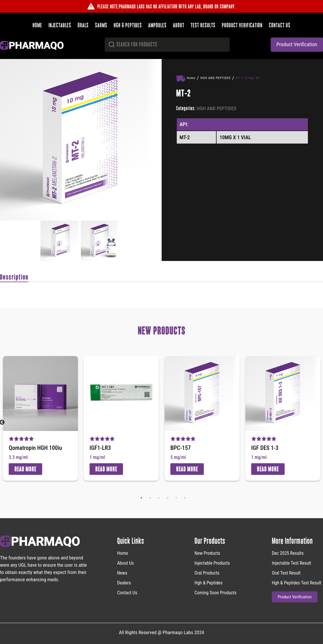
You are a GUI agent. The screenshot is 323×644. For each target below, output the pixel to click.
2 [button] (150, 498)
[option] (81, 140)
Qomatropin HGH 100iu (35, 448)
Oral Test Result (286, 573)
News (122, 573)
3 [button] (159, 498)
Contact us (280, 25)
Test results (203, 25)
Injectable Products (212, 563)
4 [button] (167, 498)
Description (14, 277)
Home (37, 25)
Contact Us (127, 593)
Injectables (60, 25)
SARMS (101, 25)
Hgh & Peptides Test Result (297, 583)
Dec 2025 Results (288, 553)
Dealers (124, 583)
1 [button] (141, 498)
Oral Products (207, 573)
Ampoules (157, 25)
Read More (25, 469)
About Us (126, 563)
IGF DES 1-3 (265, 448)
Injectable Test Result (291, 563)
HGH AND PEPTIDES (216, 78)
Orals (83, 25)
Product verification (242, 25)
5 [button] (176, 498)
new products (207, 553)
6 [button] (185, 498)
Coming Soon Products (216, 593)
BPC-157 (181, 448)
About (179, 25)
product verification (297, 44)
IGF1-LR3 (100, 448)
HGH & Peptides (128, 25)
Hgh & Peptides (209, 583)
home (123, 553)
